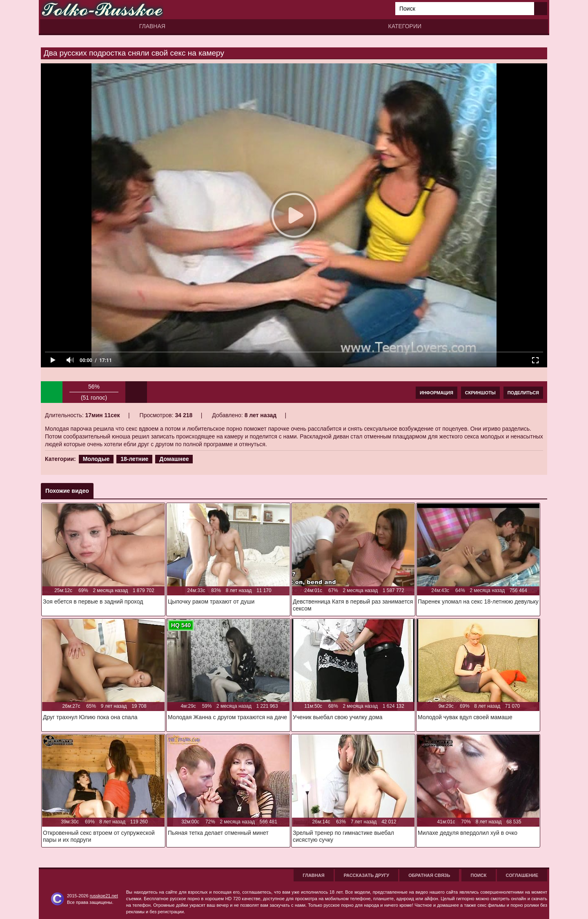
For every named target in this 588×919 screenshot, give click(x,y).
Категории (405, 26)
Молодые (96, 459)
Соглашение (522, 875)
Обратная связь (429, 875)
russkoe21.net (104, 896)
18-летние (134, 459)
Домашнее (174, 459)
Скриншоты (480, 393)
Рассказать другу (367, 875)
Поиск (478, 875)
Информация (437, 393)
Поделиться (523, 393)
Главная (152, 26)
